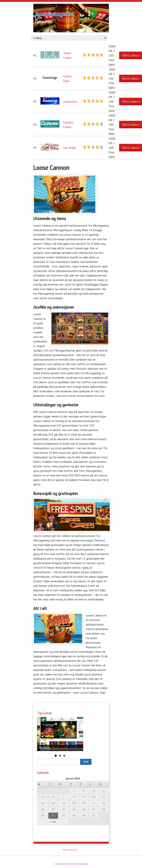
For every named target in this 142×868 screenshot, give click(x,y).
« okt (53, 822)
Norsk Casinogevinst (55, 14)
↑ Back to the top (69, 850)
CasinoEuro (70, 101)
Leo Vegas (70, 148)
